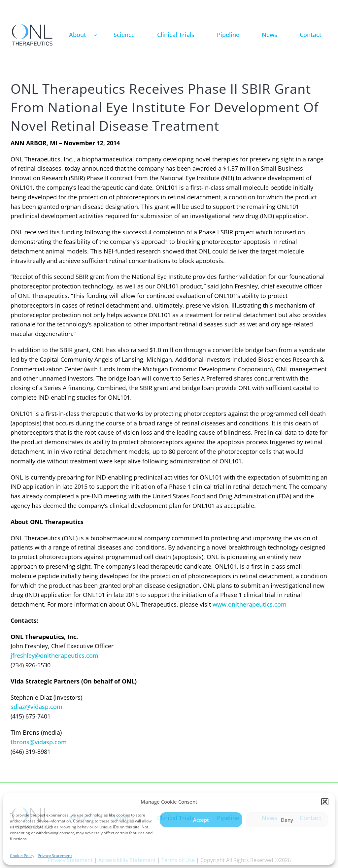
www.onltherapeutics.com (250, 604)
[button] (325, 802)
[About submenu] (95, 35)
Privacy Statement (55, 856)
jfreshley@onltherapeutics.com (54, 655)
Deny (287, 820)
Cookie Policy (22, 856)
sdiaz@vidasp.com (36, 707)
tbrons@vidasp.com (39, 742)
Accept (201, 820)
